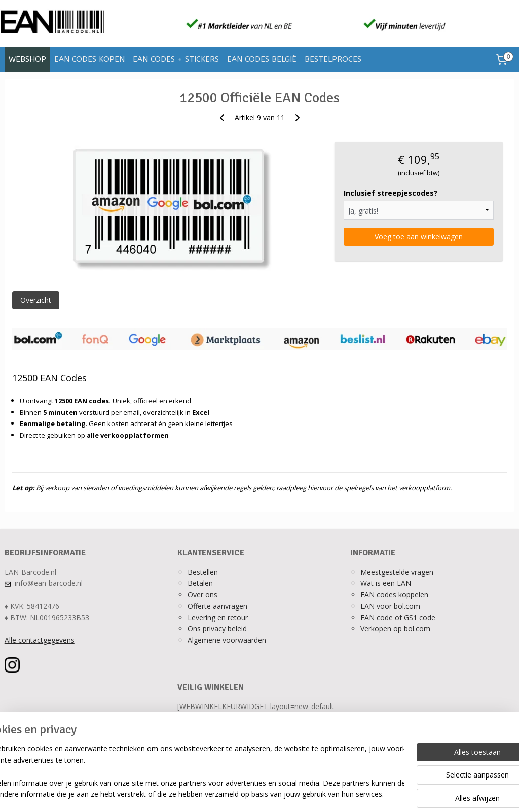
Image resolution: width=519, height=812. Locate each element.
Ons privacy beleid (217, 629)
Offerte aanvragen (217, 606)
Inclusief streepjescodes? (391, 193)
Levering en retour (218, 617)
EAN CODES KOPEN (89, 59)
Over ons (202, 595)
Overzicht (36, 300)
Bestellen (203, 572)
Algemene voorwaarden (227, 640)
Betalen (200, 583)
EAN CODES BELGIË (262, 59)
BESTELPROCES (333, 59)
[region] (193, 772)
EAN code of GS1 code (398, 617)
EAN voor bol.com (390, 606)
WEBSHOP (27, 59)
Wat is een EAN (386, 583)
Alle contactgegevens (40, 640)
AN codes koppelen (396, 595)
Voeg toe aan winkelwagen (419, 237)
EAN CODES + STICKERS (176, 59)
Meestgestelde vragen (397, 572)
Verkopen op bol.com (395, 629)
